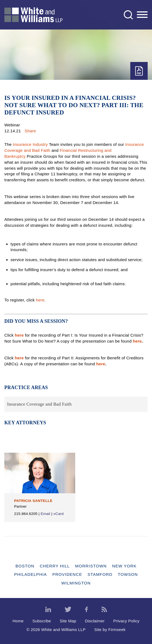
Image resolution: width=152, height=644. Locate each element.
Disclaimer (95, 621)
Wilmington (76, 583)
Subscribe (42, 621)
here (40, 300)
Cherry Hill (55, 566)
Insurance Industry (30, 144)
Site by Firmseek (110, 630)
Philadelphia (30, 574)
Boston (25, 566)
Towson (128, 574)
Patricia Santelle (33, 501)
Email (45, 514)
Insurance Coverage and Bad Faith (39, 404)
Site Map (68, 621)
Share (30, 131)
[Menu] (142, 15)
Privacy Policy (126, 621)
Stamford (100, 574)
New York (124, 566)
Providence (67, 574)
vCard (58, 514)
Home (18, 621)
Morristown (91, 566)
